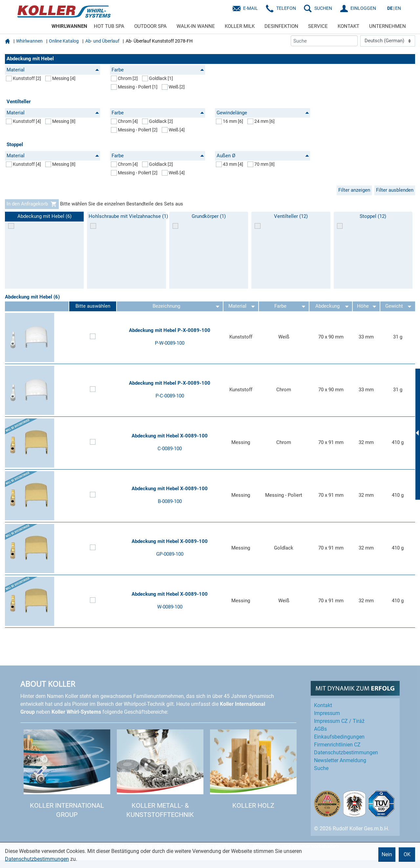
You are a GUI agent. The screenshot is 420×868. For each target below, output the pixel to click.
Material (53, 70)
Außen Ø (263, 156)
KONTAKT (348, 26)
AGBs (320, 729)
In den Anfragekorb (32, 204)
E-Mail (251, 8)
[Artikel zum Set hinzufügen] (93, 337)
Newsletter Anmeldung (340, 760)
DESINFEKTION (281, 26)
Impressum (327, 713)
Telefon (286, 8)
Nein (387, 854)
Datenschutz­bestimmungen (346, 752)
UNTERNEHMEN (388, 26)
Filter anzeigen (354, 190)
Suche (321, 768)
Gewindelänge (263, 113)
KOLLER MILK (240, 26)
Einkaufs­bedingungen (339, 737)
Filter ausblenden (395, 190)
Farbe (158, 70)
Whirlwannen (29, 41)
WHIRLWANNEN (69, 26)
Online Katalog (64, 41)
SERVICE (318, 26)
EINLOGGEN (363, 8)
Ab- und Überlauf (102, 41)
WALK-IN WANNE (196, 26)
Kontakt (323, 705)
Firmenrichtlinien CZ (337, 745)
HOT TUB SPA (109, 26)
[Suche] (324, 41)
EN (398, 8)
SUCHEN (323, 8)
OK (407, 854)
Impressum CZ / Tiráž (339, 721)
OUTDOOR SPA (150, 26)
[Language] (388, 41)
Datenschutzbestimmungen (37, 859)
